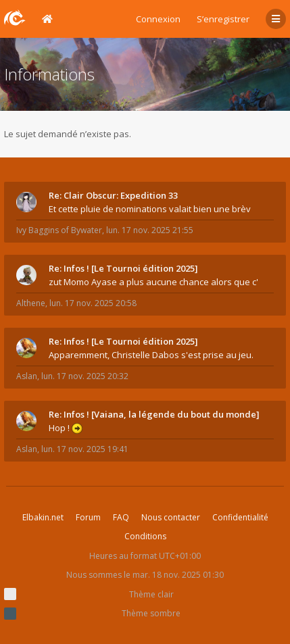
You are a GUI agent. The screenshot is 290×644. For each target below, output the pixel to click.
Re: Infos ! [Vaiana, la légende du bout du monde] (154, 414)
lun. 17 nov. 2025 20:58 (93, 303)
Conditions (145, 536)
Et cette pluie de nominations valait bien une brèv (150, 209)
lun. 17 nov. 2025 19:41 (85, 449)
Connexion (158, 19)
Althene (31, 303)
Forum (88, 517)
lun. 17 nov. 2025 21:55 (150, 230)
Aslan (27, 376)
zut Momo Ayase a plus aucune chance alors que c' (153, 282)
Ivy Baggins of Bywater (59, 230)
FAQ (121, 517)
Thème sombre (151, 613)
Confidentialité (240, 517)
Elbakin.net (43, 517)
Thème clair (151, 594)
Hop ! (66, 428)
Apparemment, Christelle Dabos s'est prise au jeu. (151, 355)
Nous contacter (171, 517)
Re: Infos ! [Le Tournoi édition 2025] (123, 268)
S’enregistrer (223, 19)
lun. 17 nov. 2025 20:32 (85, 376)
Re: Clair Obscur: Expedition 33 (113, 195)
